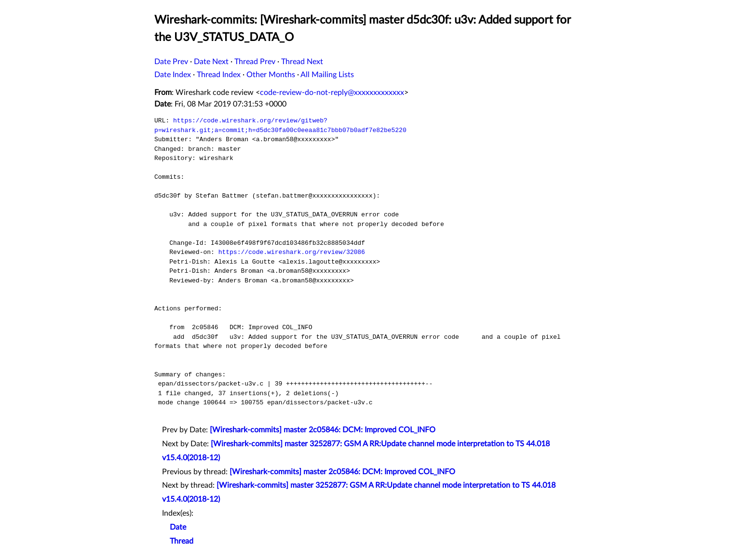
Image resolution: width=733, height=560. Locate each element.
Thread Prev (255, 62)
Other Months (271, 75)
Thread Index (219, 75)
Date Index (173, 75)
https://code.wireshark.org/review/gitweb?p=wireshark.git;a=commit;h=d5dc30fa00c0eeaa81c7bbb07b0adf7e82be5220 (280, 125)
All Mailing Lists (327, 75)
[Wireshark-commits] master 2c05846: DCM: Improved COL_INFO (323, 430)
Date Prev (171, 62)
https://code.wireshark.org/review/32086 (292, 252)
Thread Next (302, 62)
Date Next (211, 62)
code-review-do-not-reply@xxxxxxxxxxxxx (332, 93)
